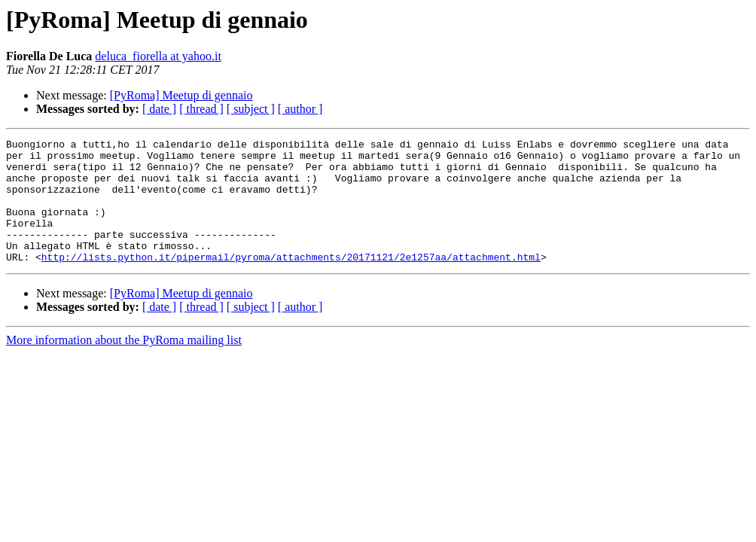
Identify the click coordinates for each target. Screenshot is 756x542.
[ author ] (300, 109)
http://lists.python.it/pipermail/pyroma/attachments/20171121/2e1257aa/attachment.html (291, 282)
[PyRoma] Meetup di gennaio (181, 95)
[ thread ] (201, 109)
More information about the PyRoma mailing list (124, 365)
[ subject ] (251, 109)
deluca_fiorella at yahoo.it (158, 56)
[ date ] (159, 109)
